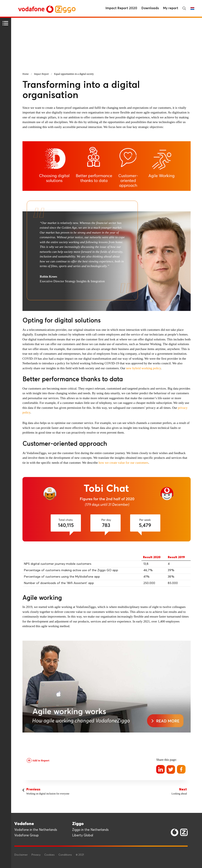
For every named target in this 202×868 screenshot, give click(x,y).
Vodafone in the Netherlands (36, 830)
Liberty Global (83, 835)
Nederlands (192, 9)
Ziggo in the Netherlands (90, 830)
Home (26, 74)
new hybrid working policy (143, 368)
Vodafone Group (27, 835)
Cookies (49, 855)
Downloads (150, 8)
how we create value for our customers (123, 463)
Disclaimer (21, 855)
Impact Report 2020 (121, 8)
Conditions (65, 855)
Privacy (36, 855)
